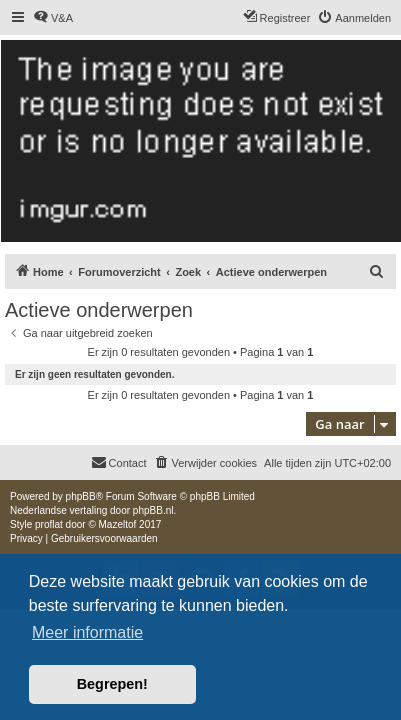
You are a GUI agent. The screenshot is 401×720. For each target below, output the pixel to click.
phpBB (81, 496)
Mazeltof (118, 524)
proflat (49, 524)
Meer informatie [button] (87, 632)
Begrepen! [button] (112, 684)
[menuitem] (53, 18)
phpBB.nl (153, 510)
